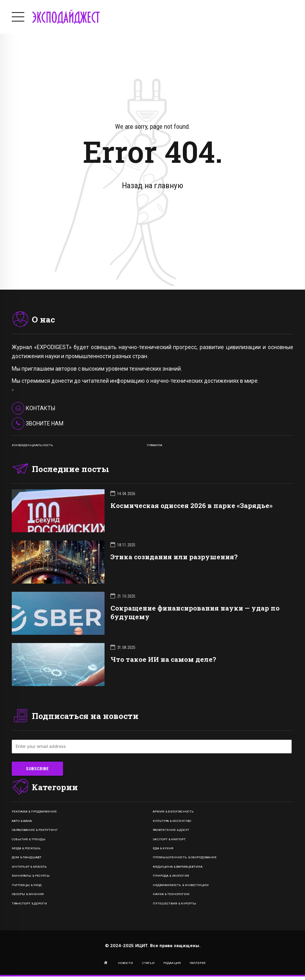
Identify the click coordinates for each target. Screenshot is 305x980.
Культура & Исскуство (172, 821)
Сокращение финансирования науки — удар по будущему (195, 612)
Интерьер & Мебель (29, 867)
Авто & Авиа (22, 821)
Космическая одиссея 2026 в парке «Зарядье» (191, 505)
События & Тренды (29, 839)
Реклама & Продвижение (34, 812)
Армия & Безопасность (173, 812)
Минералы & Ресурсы (31, 876)
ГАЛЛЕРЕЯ (198, 963)
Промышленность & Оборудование (185, 857)
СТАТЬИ (148, 963)
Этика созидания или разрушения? (174, 557)
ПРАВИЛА (154, 445)
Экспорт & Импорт (169, 839)
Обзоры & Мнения (28, 894)
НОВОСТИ (125, 963)
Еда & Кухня (163, 848)
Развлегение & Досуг (171, 830)
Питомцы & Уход (27, 885)
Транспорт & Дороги (29, 903)
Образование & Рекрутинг (35, 830)
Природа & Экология (171, 876)
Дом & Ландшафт (27, 857)
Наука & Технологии (171, 894)
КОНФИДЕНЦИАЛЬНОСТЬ (32, 445)
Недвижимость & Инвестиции (181, 885)
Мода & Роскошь (26, 848)
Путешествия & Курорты (174, 903)
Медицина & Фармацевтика (178, 867)
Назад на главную (152, 186)
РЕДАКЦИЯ (172, 963)
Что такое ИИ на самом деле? (163, 659)
